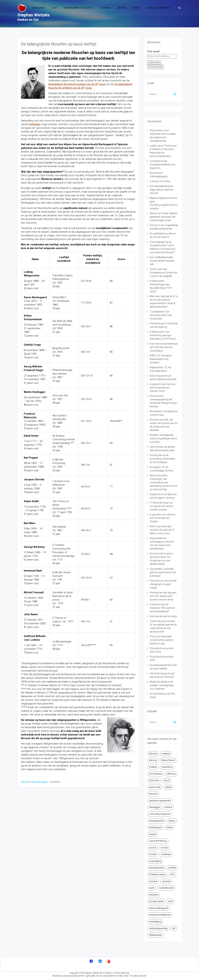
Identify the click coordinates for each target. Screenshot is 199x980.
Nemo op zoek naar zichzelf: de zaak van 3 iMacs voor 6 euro (162, 530)
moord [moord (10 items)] (153, 848)
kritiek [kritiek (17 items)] (169, 827)
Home (136, 8)
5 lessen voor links (160, 181)
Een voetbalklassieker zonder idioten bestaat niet (162, 261)
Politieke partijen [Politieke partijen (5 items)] (158, 874)
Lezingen (105, 8)
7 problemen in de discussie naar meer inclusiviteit (161, 315)
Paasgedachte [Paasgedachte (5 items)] (156, 868)
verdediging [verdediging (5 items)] (155, 922)
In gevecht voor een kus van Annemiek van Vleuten (163, 518)
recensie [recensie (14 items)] (166, 881)
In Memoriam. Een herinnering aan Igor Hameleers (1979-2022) (163, 335)
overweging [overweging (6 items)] (155, 861)
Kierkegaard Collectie (78, 8)
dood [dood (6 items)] (167, 780)
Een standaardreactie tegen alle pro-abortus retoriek (162, 190)
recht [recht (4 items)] (152, 888)
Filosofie (25, 782)
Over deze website (158, 8)
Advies (122, 8)
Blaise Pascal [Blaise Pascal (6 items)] (168, 760)
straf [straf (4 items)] (170, 901)
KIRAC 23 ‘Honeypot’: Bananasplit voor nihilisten (161, 359)
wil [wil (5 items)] (174, 928)
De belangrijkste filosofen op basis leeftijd (59, 44)
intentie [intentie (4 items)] (168, 807)
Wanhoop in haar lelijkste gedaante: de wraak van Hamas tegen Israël (163, 217)
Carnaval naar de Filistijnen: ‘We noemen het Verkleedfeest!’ (162, 608)
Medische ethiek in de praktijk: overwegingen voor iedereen (162, 685)
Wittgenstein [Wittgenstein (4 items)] (156, 935)
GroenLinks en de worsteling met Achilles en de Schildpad (162, 459)
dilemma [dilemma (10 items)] (171, 774)
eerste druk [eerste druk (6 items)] (155, 787)
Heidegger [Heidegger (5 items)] (155, 807)
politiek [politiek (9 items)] (172, 868)
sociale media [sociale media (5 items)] (156, 901)
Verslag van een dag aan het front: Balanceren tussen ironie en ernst (163, 596)
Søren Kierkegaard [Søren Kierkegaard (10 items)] (159, 908)
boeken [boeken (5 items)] (153, 767)
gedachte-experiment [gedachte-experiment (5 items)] (160, 801)
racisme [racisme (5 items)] (153, 881)
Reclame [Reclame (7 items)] (154, 895)
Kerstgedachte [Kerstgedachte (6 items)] (157, 821)
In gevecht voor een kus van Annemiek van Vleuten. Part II (163, 388)
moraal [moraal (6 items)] (164, 848)
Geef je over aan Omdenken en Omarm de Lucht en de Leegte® (163, 273)
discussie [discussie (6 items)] (154, 780)
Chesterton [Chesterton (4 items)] (167, 767)
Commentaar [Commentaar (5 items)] (156, 774)
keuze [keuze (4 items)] (172, 821)
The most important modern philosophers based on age (162, 640)
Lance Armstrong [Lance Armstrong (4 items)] (158, 841)
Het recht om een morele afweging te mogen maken (163, 584)
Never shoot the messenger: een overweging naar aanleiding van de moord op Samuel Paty (163, 482)
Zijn (54, 8)
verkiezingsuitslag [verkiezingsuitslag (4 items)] (158, 928)
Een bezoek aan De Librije (163, 616)
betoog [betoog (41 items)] (153, 760)
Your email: (154, 51)
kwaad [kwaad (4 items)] (153, 834)
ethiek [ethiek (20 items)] (168, 787)
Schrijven (38, 8)
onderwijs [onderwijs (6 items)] (166, 854)
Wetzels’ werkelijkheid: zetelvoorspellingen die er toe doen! (163, 438)
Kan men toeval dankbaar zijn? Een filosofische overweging (164, 347)
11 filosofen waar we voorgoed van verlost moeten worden (161, 506)
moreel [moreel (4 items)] (153, 854)
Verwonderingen (39, 782)
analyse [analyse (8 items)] (166, 754)
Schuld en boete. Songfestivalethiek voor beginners (163, 165)
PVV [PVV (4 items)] (173, 874)
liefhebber (35, 124)
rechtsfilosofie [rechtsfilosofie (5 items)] (166, 888)
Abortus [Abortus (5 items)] (153, 754)
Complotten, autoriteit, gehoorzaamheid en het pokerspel (163, 572)
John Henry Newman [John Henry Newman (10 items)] (160, 814)
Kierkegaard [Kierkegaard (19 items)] (155, 827)
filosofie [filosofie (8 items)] (153, 794)
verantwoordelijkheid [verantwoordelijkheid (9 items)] (160, 915)
